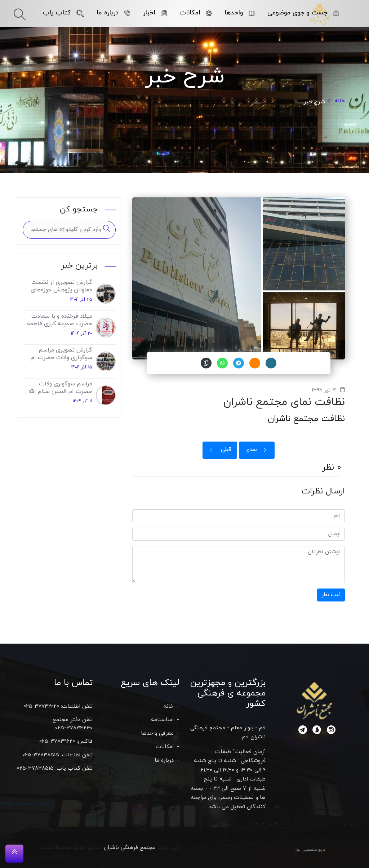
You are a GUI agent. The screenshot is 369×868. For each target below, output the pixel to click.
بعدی (258, 450)
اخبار (155, 13)
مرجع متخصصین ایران (310, 850)
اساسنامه (162, 720)
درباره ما (113, 13)
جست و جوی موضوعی (303, 13)
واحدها (240, 13)
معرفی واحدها (157, 733)
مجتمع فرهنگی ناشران (130, 848)
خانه (340, 101)
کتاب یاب (63, 13)
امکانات (196, 13)
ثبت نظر (331, 595)
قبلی (218, 450)
